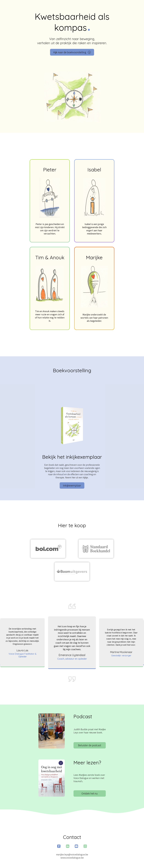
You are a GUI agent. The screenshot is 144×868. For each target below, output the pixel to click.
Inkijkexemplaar (72, 485)
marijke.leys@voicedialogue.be (72, 854)
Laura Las (22, 650)
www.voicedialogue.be (72, 858)
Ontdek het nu (90, 793)
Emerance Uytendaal (72, 655)
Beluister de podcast (90, 745)
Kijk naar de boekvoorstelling (72, 52)
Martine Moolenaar (121, 652)
